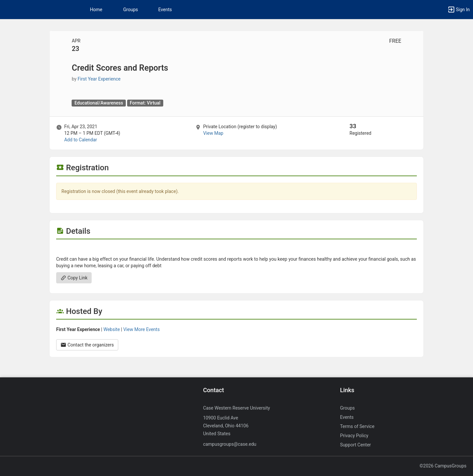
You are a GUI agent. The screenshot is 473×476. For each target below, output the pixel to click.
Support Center (355, 445)
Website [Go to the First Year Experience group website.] (112, 329)
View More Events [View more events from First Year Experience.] (141, 329)
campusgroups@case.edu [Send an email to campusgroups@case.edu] (230, 444)
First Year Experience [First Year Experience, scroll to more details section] (99, 79)
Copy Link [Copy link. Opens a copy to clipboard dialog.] (74, 278)
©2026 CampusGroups (443, 466)
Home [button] (96, 10)
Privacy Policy (354, 436)
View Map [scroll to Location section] (213, 133)
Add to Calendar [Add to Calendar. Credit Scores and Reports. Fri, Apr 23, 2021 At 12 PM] (80, 140)
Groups (131, 10)
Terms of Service (357, 426)
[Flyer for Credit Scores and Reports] (236, 249)
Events (165, 10)
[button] (459, 10)
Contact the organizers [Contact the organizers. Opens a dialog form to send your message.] (87, 345)
